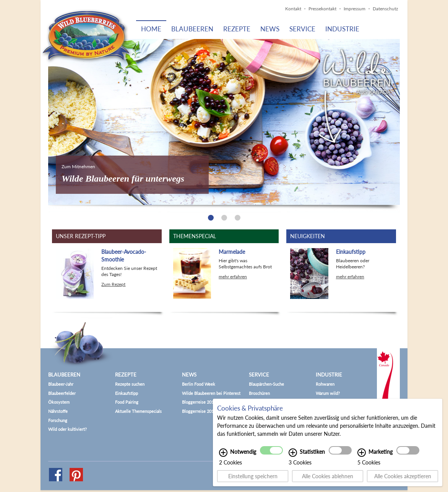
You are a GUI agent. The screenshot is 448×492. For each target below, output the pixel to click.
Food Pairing (127, 402)
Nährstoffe (58, 411)
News (270, 29)
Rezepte (237, 29)
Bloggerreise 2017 (199, 411)
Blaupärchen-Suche (266, 384)
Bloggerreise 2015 (199, 402)
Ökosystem (59, 402)
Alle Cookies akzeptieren (403, 476)
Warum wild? (328, 393)
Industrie (342, 29)
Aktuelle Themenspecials (138, 411)
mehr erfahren (233, 277)
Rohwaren (325, 384)
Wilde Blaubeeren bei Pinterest (211, 393)
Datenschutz (385, 9)
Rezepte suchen (130, 384)
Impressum (355, 9)
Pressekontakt (322, 9)
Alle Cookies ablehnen (328, 476)
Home (151, 29)
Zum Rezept (113, 284)
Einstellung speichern (253, 476)
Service (302, 29)
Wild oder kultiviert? (67, 429)
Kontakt (293, 9)
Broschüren (259, 393)
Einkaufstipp (127, 393)
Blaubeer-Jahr (61, 384)
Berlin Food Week (199, 384)
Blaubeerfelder (62, 393)
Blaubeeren (192, 29)
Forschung (58, 420)
